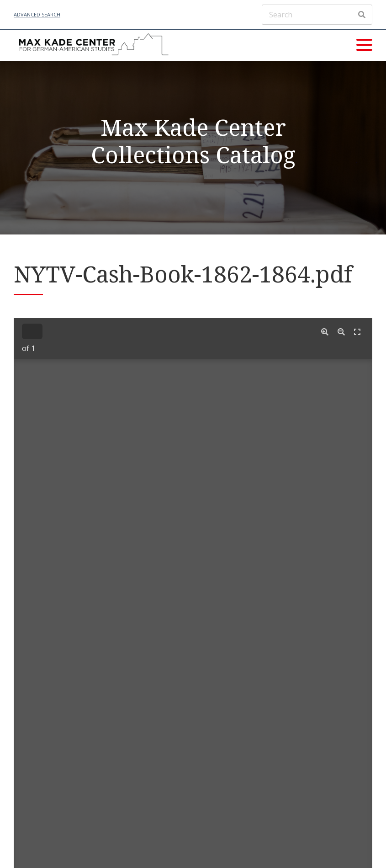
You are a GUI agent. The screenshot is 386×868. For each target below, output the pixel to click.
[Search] (317, 15)
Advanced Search (37, 14)
